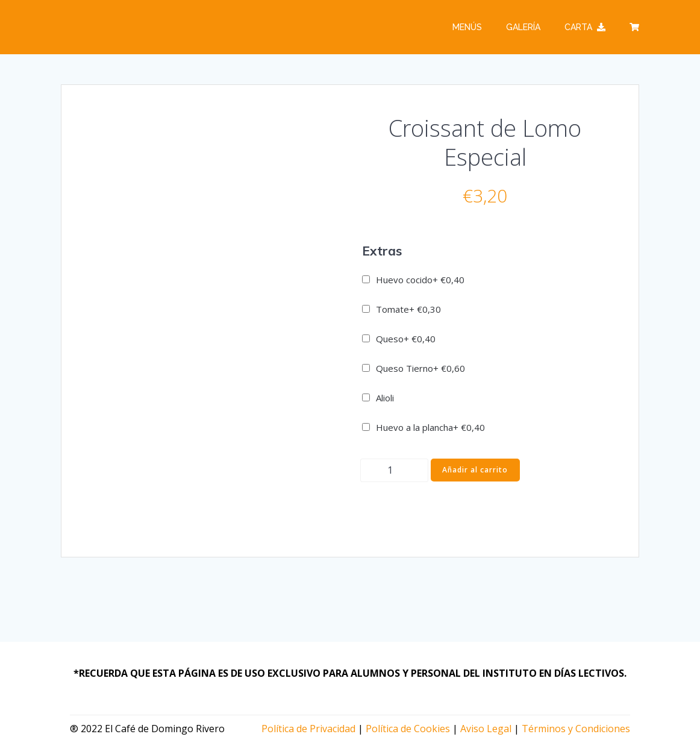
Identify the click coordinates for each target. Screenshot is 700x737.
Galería (523, 27)
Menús (467, 27)
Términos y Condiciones (576, 729)
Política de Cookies (408, 729)
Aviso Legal (486, 729)
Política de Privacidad (308, 729)
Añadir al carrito (475, 470)
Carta (585, 27)
